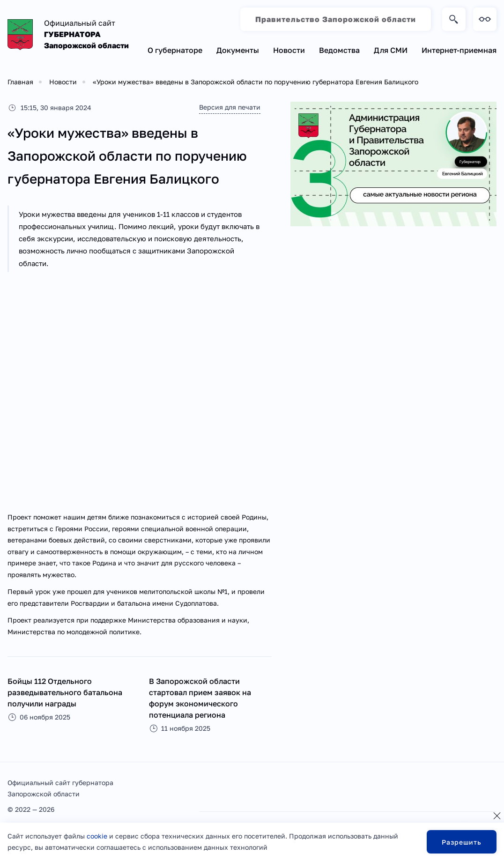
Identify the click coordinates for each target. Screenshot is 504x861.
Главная (20, 82)
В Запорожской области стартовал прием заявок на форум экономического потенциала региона (200, 698)
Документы (238, 50)
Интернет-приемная (459, 50)
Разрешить (462, 842)
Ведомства (339, 50)
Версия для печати (230, 107)
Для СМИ (391, 50)
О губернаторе (175, 50)
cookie (97, 836)
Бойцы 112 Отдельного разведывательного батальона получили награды (65, 692)
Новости (289, 50)
